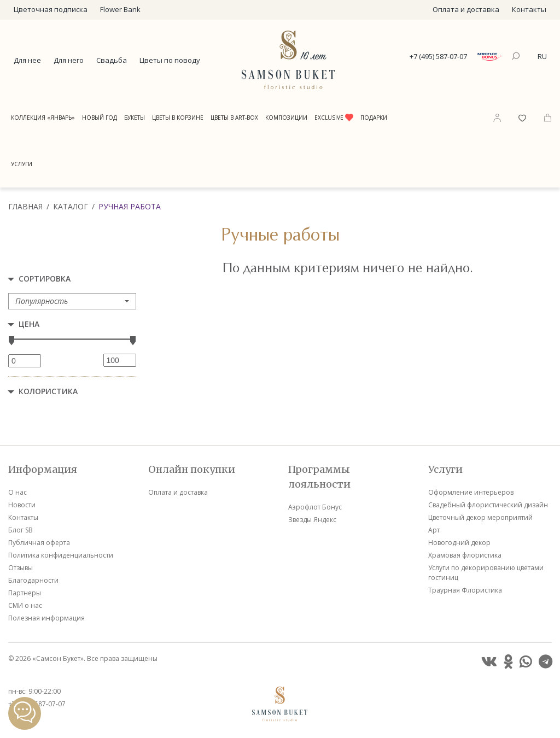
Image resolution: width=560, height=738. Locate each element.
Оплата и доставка (466, 9)
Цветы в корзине (178, 118)
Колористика (48, 391)
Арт (434, 530)
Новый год (100, 118)
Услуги (22, 164)
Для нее (27, 60)
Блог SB (21, 530)
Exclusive (334, 118)
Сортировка (45, 279)
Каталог (71, 206)
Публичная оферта (39, 543)
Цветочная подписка (51, 9)
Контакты (529, 9)
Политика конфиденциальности (61, 555)
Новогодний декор (459, 543)
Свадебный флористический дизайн (488, 505)
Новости (22, 505)
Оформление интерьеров (471, 492)
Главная (25, 206)
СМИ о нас (25, 605)
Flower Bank (120, 9)
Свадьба (112, 60)
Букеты (135, 118)
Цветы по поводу (170, 60)
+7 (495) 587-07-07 (438, 56)
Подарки (374, 118)
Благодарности (33, 580)
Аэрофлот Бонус (315, 507)
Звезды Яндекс (312, 520)
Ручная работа (130, 206)
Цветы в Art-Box (234, 118)
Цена (29, 324)
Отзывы (21, 568)
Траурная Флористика (465, 590)
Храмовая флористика (465, 555)
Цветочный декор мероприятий (480, 517)
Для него (69, 60)
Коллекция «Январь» (43, 118)
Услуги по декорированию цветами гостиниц (486, 573)
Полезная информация (46, 618)
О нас (17, 492)
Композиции (286, 118)
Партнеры (25, 593)
